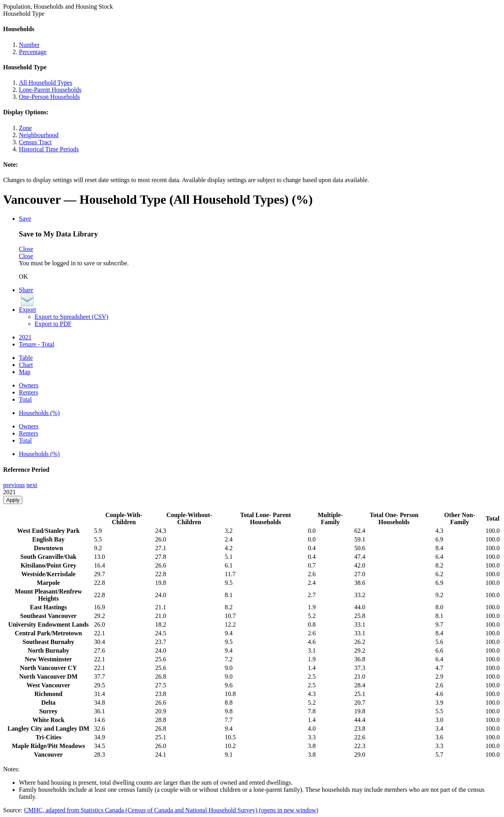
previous (14, 485)
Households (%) (39, 413)
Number (29, 45)
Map (25, 372)
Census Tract (35, 142)
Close (26, 249)
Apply (13, 500)
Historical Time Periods (49, 149)
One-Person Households (49, 97)
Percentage (33, 52)
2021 (25, 337)
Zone (25, 128)
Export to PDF (53, 324)
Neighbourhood (39, 135)
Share (26, 290)
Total (25, 399)
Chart (26, 365)
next (32, 485)
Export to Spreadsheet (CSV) (71, 317)
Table (26, 358)
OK (23, 276)
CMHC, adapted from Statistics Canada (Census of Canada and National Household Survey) (171, 810)
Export (28, 310)
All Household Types (45, 83)
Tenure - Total (37, 344)
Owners (29, 385)
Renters (29, 392)
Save (25, 219)
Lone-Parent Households (50, 90)
